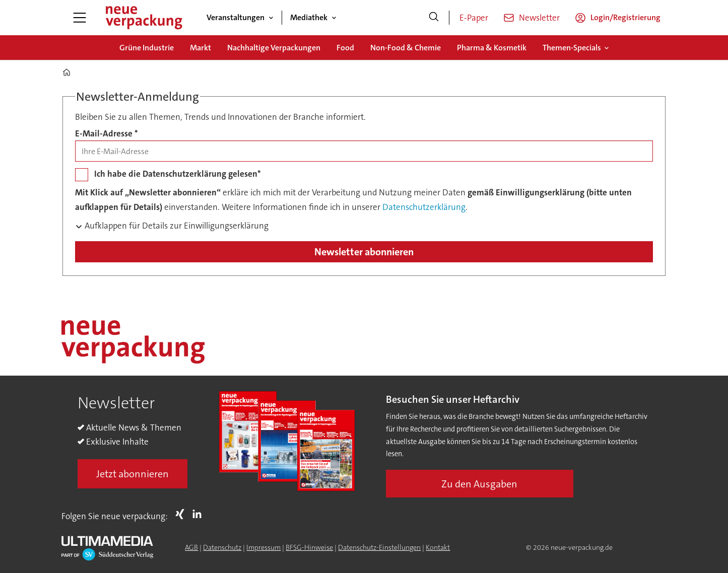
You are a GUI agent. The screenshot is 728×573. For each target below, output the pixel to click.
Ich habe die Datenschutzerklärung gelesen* (178, 174)
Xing (182, 514)
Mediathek (309, 17)
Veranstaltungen (236, 17)
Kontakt (438, 547)
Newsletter (539, 18)
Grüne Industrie (147, 48)
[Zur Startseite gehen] (144, 18)
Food (345, 48)
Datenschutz (222, 547)
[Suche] (434, 18)
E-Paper (474, 18)
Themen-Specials (572, 48)
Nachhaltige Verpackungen (274, 48)
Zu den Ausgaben (479, 484)
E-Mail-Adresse (107, 133)
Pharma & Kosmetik (492, 48)
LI (200, 514)
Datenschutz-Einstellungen (379, 547)
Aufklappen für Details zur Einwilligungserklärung (176, 226)
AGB (191, 547)
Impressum (263, 547)
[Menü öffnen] (80, 18)
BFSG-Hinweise (309, 547)
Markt (201, 48)
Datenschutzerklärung (424, 207)
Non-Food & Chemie (406, 48)
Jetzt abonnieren (133, 474)
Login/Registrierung (625, 17)
